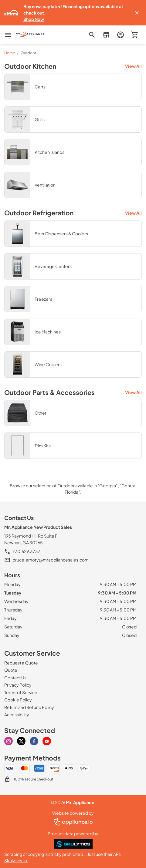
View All (133, 66)
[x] (21, 741)
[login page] (120, 35)
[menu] (8, 35)
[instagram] (8, 741)
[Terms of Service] (21, 692)
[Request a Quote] (21, 663)
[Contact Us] (15, 678)
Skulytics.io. (16, 860)
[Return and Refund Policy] (29, 707)
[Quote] (11, 670)
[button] (137, 13)
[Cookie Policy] (18, 700)
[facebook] (34, 741)
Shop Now (34, 19)
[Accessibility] (17, 714)
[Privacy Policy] (18, 685)
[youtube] (47, 741)
